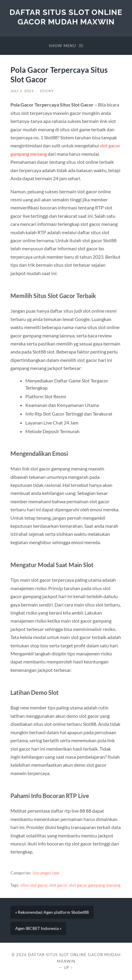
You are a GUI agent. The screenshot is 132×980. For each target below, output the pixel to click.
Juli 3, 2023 (22, 91)
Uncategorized (46, 873)
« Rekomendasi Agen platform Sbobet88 (52, 912)
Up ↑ (68, 967)
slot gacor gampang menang (95, 885)
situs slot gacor (34, 885)
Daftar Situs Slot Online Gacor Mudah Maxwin (66, 17)
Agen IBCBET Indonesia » (38, 928)
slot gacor (58, 885)
